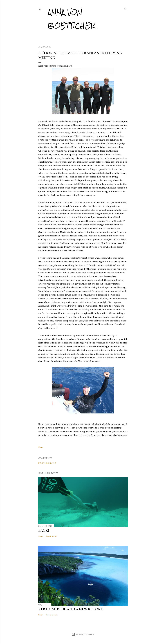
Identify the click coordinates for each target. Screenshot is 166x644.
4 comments (52, 536)
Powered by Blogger (83, 634)
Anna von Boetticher (71, 19)
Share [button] (41, 447)
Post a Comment (47, 463)
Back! (44, 530)
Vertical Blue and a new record (71, 609)
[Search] (126, 9)
